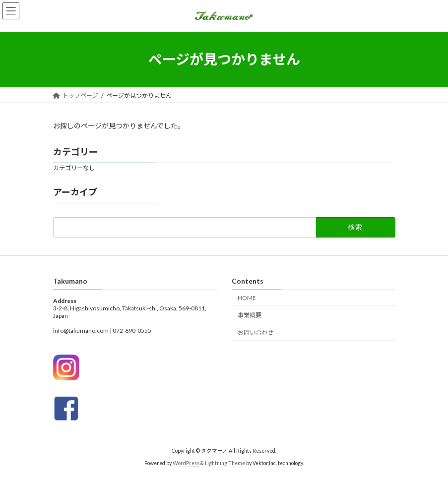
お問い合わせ (256, 332)
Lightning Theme (225, 463)
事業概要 (250, 315)
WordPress (186, 463)
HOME (247, 298)
